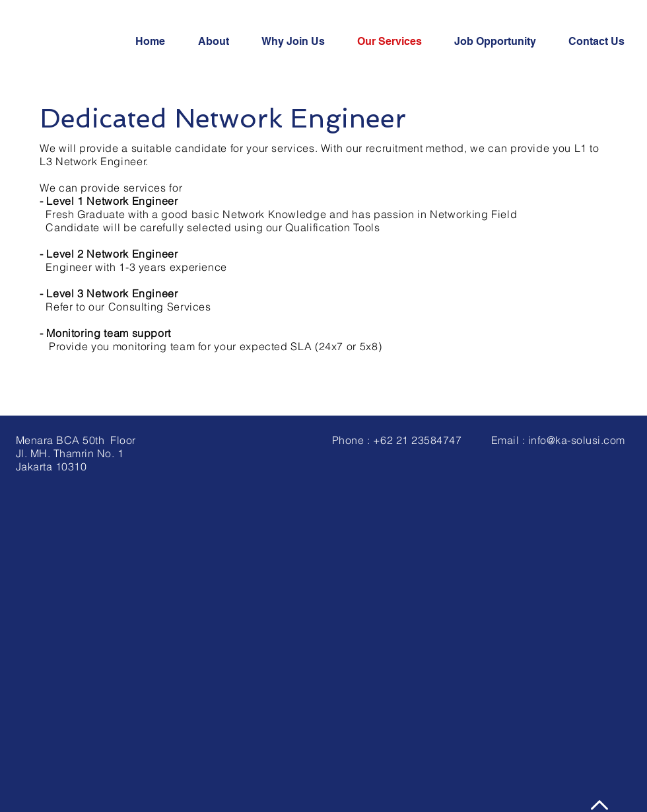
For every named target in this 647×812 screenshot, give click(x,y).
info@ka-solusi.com (577, 440)
